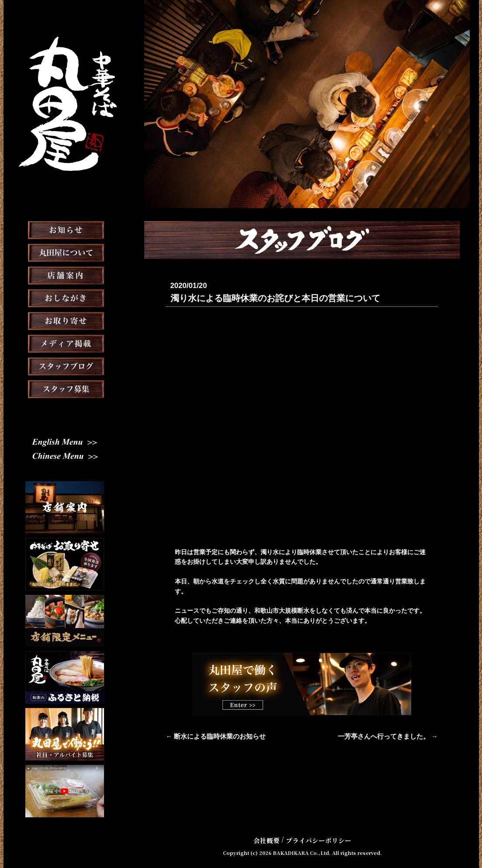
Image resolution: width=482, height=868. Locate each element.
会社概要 (269, 839)
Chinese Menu (64, 468)
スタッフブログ (65, 388)
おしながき (65, 320)
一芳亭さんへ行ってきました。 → (391, 736)
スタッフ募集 (65, 411)
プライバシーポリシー (318, 839)
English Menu (65, 454)
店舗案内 (65, 297)
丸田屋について (65, 274)
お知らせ (65, 252)
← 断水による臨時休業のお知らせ (213, 736)
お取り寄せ (65, 343)
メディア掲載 (64, 365)
